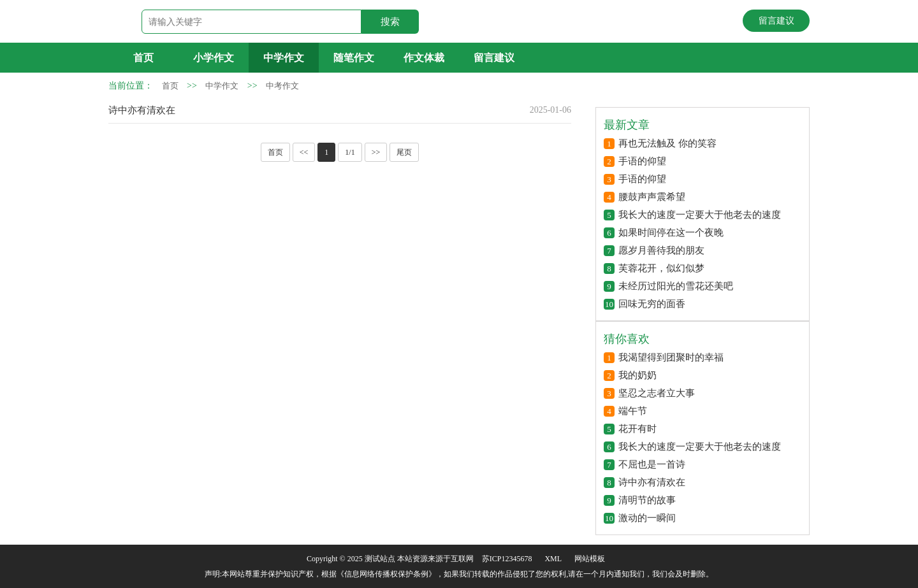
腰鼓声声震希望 (652, 197)
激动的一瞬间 (647, 518)
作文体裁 (424, 58)
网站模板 (590, 559)
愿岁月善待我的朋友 (661, 250)
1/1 (350, 152)
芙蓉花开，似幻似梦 (661, 268)
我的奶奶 (637, 375)
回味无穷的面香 (652, 304)
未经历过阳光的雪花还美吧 (676, 286)
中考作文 (282, 86)
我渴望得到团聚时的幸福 (671, 357)
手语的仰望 (642, 161)
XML (553, 559)
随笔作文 (354, 58)
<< (304, 152)
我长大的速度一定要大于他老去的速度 (700, 215)
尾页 (404, 152)
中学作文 (284, 58)
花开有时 (637, 429)
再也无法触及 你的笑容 (667, 143)
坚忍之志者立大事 (657, 393)
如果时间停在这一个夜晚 (671, 233)
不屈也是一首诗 (652, 464)
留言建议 (776, 21)
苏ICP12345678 (507, 559)
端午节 (633, 411)
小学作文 (214, 58)
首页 (143, 58)
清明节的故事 (647, 500)
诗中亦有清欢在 (142, 110)
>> (376, 152)
